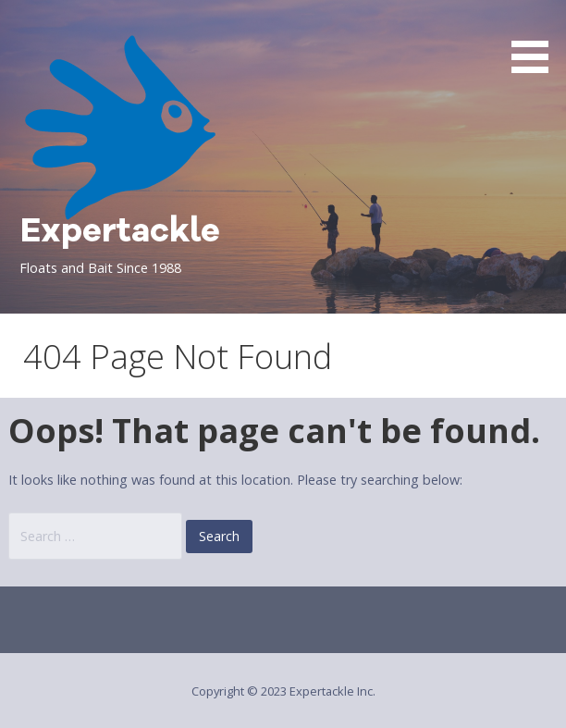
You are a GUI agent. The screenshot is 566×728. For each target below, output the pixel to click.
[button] (536, 40)
